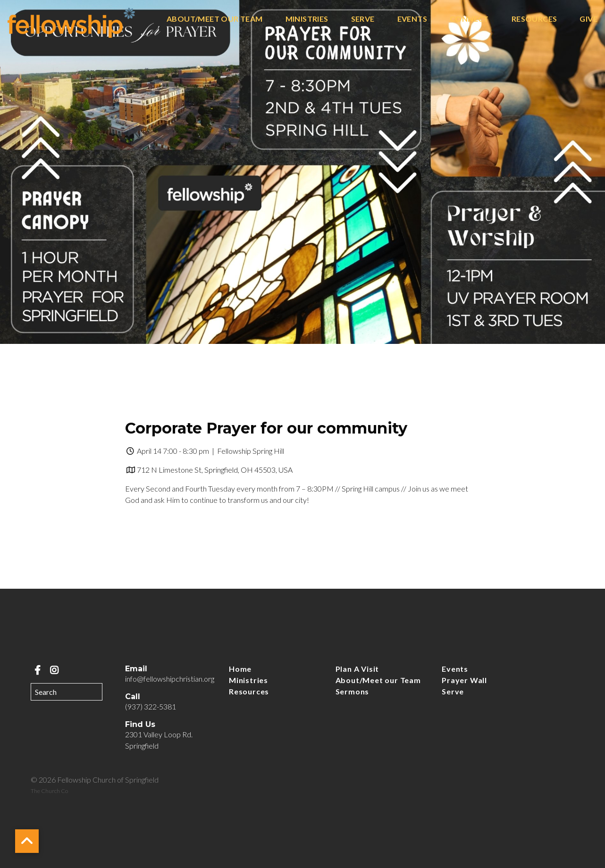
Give (588, 19)
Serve (363, 19)
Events (412, 19)
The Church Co (49, 791)
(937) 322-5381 (151, 706)
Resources (534, 19)
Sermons (353, 691)
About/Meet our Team (215, 19)
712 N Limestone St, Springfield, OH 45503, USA (215, 470)
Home (240, 669)
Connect (469, 19)
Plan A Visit (357, 669)
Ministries (307, 19)
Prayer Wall (464, 680)
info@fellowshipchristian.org (170, 679)
